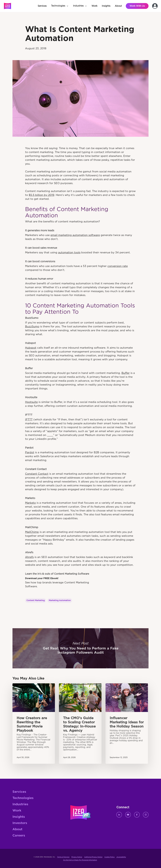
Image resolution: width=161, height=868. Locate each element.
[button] (60, 6)
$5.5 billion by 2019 (41, 195)
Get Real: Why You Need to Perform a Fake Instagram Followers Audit (80, 648)
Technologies (23, 798)
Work (17, 811)
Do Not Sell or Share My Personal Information (80, 860)
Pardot (30, 453)
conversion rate (118, 266)
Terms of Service (63, 857)
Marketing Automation (60, 600)
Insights (19, 817)
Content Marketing (36, 600)
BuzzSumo (32, 327)
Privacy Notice (77, 857)
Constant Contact (37, 474)
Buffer (126, 373)
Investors (20, 823)
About (17, 829)
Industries (20, 804)
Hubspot (31, 348)
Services (19, 792)
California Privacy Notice (93, 857)
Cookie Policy (110, 857)
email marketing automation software (75, 235)
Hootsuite (31, 402)
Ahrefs (29, 557)
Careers (19, 836)
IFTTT (29, 420)
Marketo (30, 503)
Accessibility (121, 857)
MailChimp (32, 532)
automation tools (69, 253)
